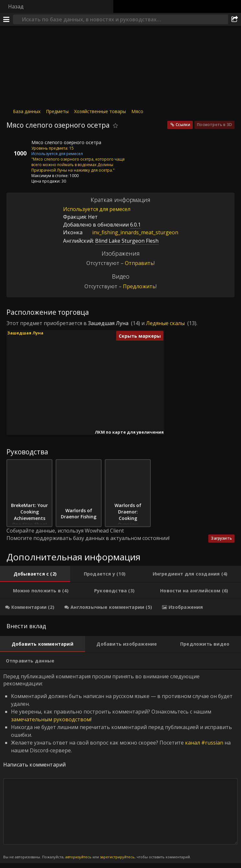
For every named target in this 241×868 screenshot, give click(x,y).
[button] (63, 383)
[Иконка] (17, 147)
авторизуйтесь (78, 857)
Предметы (57, 111)
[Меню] (6, 19)
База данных (27, 111)
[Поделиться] (235, 19)
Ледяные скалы (165, 323)
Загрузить (221, 538)
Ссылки (183, 125)
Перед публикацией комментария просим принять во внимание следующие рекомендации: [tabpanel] (120, 766)
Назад (16, 6)
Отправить (139, 263)
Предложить (139, 286)
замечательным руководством (51, 719)
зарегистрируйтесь (117, 857)
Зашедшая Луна (108, 323)
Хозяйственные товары (100, 111)
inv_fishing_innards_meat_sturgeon (130, 232)
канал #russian (204, 743)
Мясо (137, 111)
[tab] (35, 574)
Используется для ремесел (97, 209)
